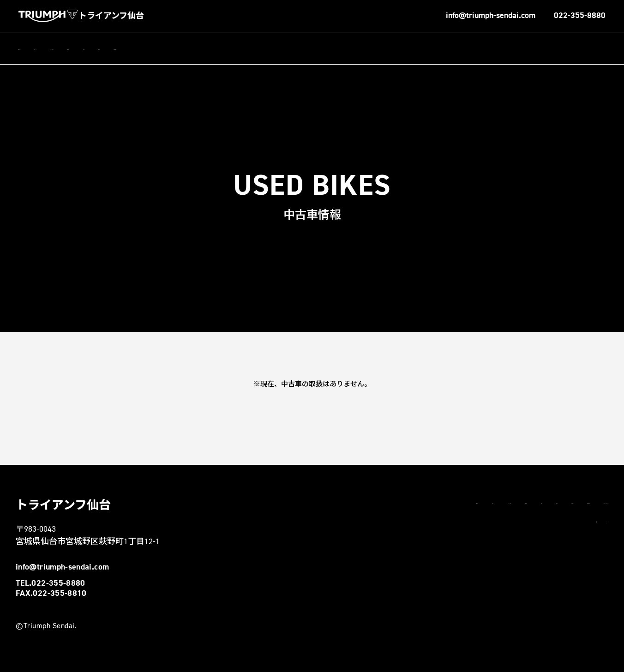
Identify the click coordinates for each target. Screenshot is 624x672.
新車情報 (185, 48)
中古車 (257, 48)
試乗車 (223, 48)
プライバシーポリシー (574, 521)
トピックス (77, 48)
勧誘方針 (456, 521)
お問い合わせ (302, 48)
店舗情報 (32, 48)
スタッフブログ (133, 48)
